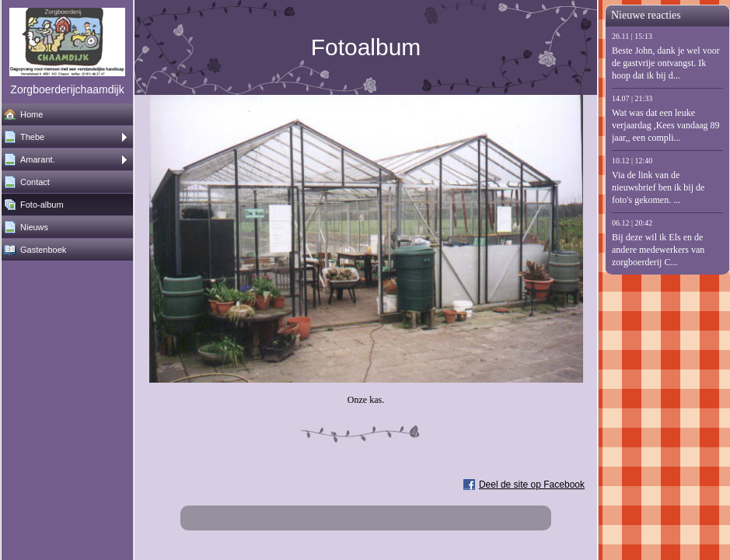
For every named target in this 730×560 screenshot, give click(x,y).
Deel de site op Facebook (532, 485)
